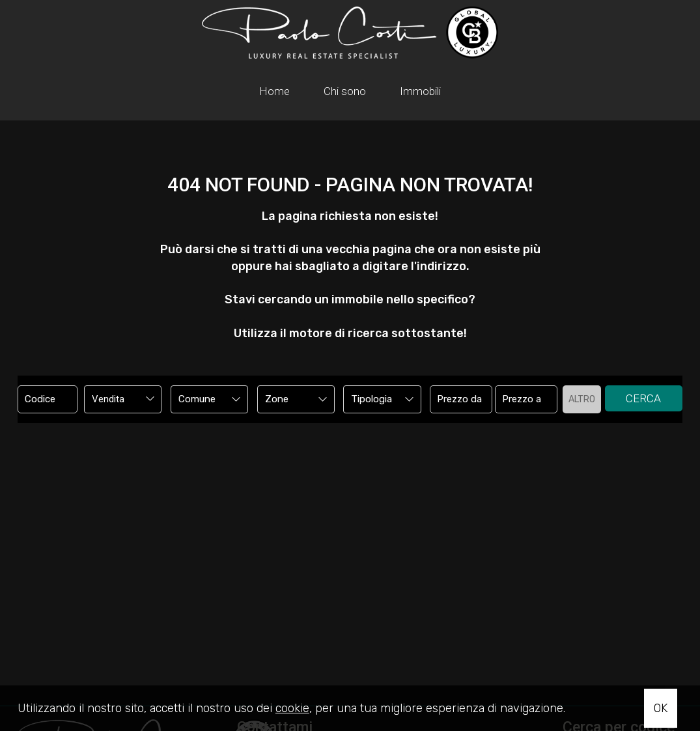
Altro (582, 399)
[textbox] (202, 399)
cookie (292, 708)
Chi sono (345, 91)
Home (274, 91)
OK (661, 708)
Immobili (420, 91)
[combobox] (123, 399)
